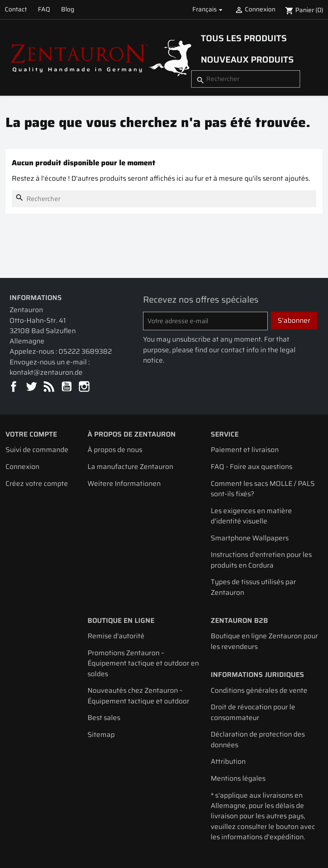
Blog (68, 9)
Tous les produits (244, 38)
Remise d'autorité (116, 636)
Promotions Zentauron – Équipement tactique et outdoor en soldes (143, 663)
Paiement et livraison (245, 450)
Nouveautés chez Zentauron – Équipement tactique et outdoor (138, 696)
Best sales (104, 718)
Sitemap (101, 735)
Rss (50, 387)
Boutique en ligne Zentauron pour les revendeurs (264, 641)
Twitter (32, 387)
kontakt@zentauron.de (46, 372)
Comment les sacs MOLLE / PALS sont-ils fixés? (263, 489)
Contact (16, 9)
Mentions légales (238, 778)
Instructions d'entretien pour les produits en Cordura (261, 560)
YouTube (67, 387)
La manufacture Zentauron (130, 467)
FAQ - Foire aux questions (252, 467)
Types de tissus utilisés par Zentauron (253, 587)
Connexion (22, 467)
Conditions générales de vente (259, 690)
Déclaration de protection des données (258, 739)
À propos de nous (115, 450)
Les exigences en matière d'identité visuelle (251, 516)
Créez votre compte (37, 484)
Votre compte (31, 434)
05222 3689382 (85, 351)
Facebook (14, 387)
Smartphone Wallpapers (250, 538)
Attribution (228, 761)
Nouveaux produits (247, 59)
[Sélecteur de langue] (209, 10)
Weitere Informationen (124, 484)
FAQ (44, 9)
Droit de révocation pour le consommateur (253, 712)
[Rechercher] (246, 79)
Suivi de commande (37, 450)
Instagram (85, 387)
